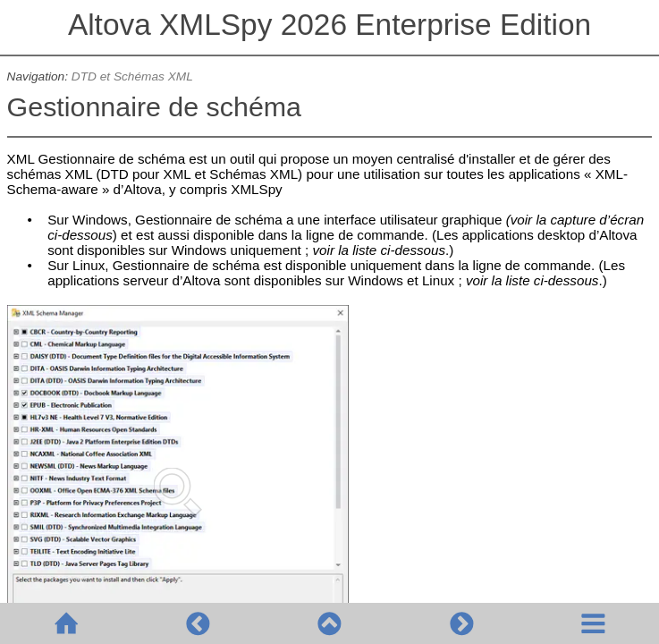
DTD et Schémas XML (132, 76)
